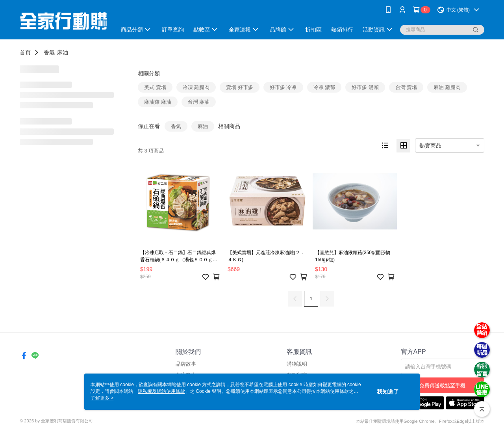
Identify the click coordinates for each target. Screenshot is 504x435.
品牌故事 (186, 364)
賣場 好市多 (240, 87)
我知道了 (388, 392)
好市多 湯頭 (365, 87)
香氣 (49, 52)
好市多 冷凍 (283, 87)
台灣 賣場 (406, 87)
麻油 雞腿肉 (447, 87)
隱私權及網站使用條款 (161, 391)
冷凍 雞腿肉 (196, 87)
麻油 (63, 52)
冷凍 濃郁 (324, 87)
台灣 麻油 (199, 102)
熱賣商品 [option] (430, 145)
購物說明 (297, 364)
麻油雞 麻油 (158, 102)
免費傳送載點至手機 (442, 386)
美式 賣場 (155, 87)
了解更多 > (102, 398)
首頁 (25, 52)
